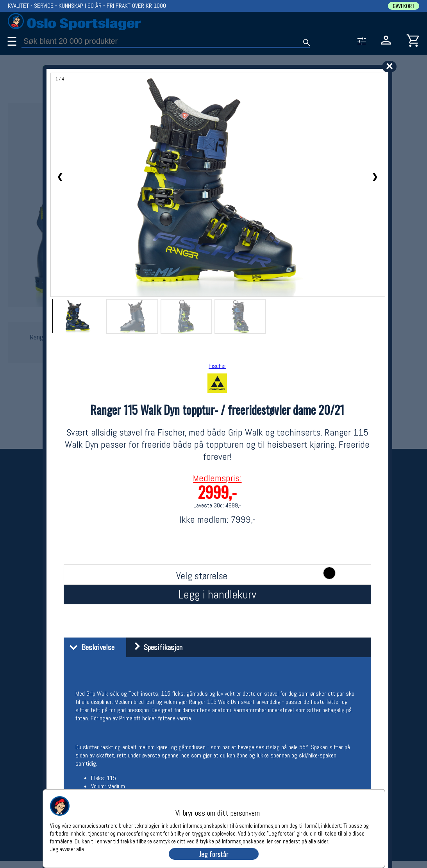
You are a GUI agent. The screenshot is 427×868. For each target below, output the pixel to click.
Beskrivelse (90, 647)
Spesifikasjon (155, 647)
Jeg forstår (214, 854)
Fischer (217, 366)
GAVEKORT (404, 6)
